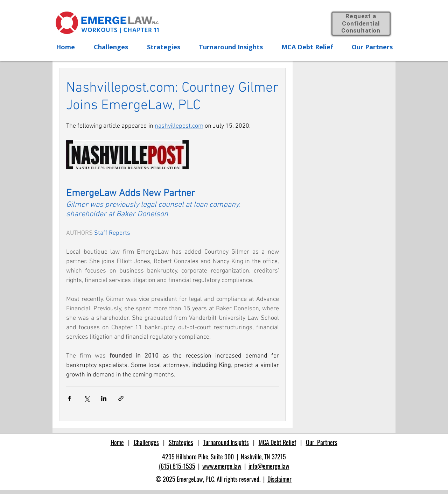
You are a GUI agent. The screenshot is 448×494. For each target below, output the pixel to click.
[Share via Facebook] (69, 398)
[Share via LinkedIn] (104, 398)
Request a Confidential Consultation (361, 23)
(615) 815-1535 (177, 466)
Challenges (146, 442)
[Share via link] (121, 398)
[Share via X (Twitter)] (87, 398)
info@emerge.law (269, 466)
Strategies (181, 442)
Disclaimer (279, 479)
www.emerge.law (222, 466)
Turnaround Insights (226, 442)
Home (117, 442)
